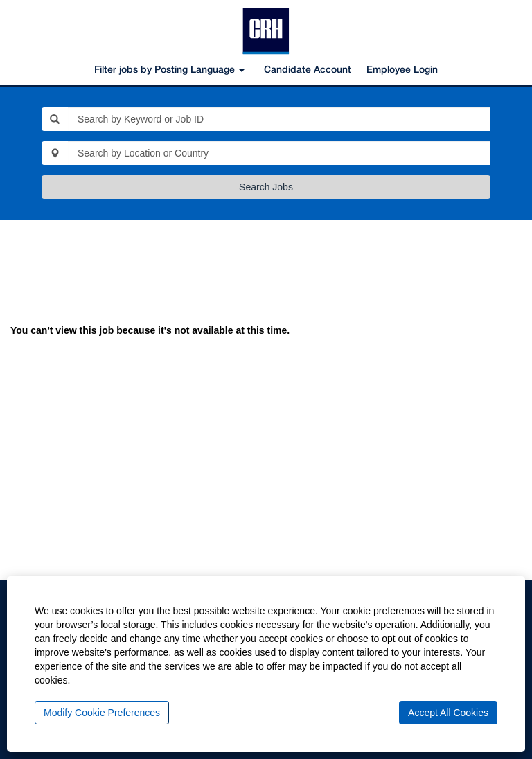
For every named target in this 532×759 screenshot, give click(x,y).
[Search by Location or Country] (279, 153)
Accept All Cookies (448, 713)
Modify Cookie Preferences (102, 713)
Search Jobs (266, 187)
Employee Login (402, 70)
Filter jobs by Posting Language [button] (169, 70)
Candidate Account (308, 70)
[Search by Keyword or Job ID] (279, 119)
